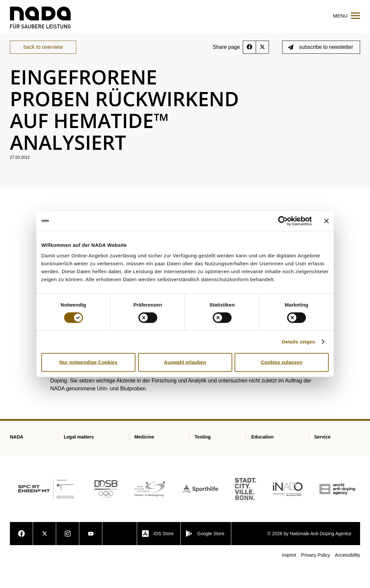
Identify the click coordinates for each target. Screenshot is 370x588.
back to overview (43, 70)
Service (42, 53)
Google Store (205, 556)
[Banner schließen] (326, 221)
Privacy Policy (316, 578)
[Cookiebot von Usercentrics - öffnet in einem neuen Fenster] (283, 221)
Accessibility (348, 578)
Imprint (289, 578)
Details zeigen (298, 342)
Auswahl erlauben (185, 362)
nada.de (18, 53)
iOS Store (158, 556)
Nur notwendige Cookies (89, 362)
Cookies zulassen (282, 362)
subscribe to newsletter (321, 70)
